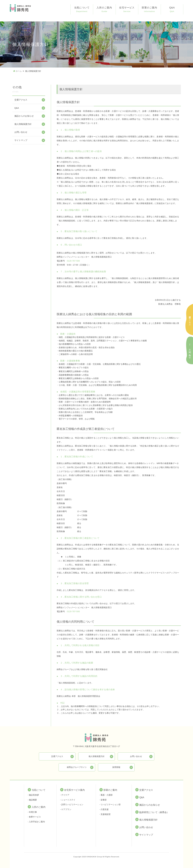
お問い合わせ (21, 132)
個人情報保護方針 (23, 124)
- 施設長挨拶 (33, 795)
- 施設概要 (32, 800)
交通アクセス (21, 100)
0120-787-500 (73, 261)
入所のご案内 (104, 10)
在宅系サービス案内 (74, 790)
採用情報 (116, 767)
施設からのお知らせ (24, 116)
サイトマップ (21, 140)
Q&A (172, 10)
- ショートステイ (68, 800)
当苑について (82, 10)
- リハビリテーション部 (110, 805)
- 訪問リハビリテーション (72, 805)
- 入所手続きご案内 (36, 822)
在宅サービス (127, 10)
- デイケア (65, 795)
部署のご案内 (149, 10)
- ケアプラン (66, 809)
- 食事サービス (34, 817)
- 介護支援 (104, 809)
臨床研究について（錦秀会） (154, 812)
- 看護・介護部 (106, 795)
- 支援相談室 (105, 814)
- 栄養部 (103, 800)
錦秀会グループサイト (77, 767)
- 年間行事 (32, 812)
